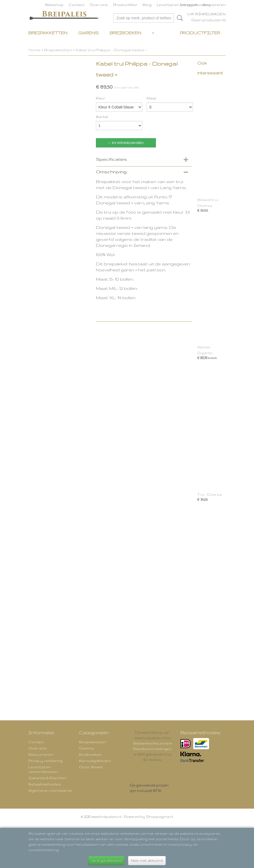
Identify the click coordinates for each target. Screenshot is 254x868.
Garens (88, 33)
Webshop (54, 5)
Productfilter (125, 5)
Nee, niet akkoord (147, 861)
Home (34, 50)
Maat (151, 98)
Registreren (214, 5)
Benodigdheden (95, 761)
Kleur (101, 98)
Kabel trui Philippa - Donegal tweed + (111, 50)
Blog (147, 5)
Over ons (99, 5)
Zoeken (179, 18)
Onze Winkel (91, 767)
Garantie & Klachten (47, 778)
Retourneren (41, 754)
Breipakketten (48, 33)
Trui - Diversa (210, 495)
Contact (77, 5)
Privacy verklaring (45, 761)
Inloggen (189, 5)
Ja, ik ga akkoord (106, 861)
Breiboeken (125, 33)
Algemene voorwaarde (50, 790)
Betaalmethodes (45, 784)
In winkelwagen (127, 143)
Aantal (102, 117)
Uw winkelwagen (206, 14)
